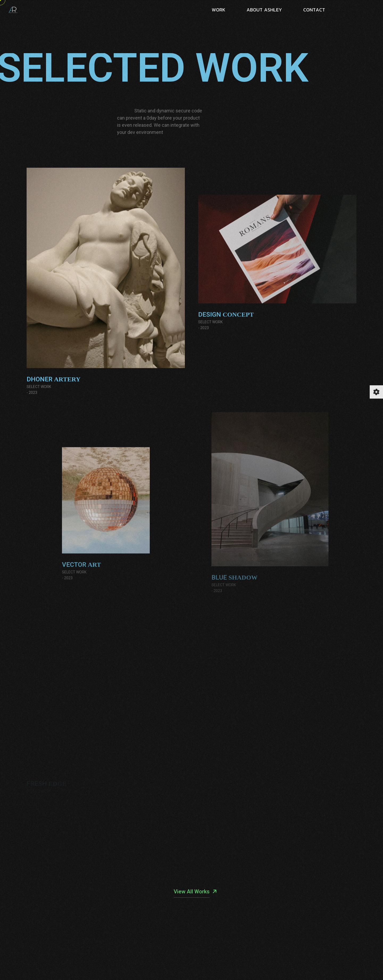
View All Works (192, 892)
